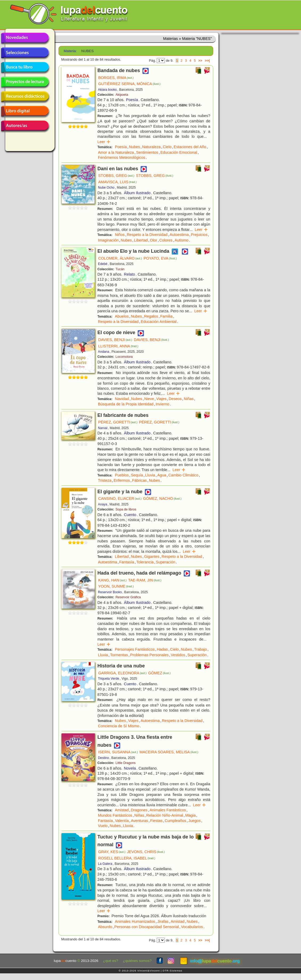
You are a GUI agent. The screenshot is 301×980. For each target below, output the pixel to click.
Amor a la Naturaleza (116, 152)
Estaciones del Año (190, 147)
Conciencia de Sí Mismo (119, 726)
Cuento (130, 515)
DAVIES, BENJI (115, 340)
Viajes (161, 399)
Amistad (122, 810)
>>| (207, 61)
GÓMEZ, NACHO (162, 499)
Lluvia (150, 475)
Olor (153, 240)
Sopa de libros (126, 509)
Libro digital (25, 111)
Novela (130, 768)
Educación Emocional (179, 152)
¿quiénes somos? (137, 961)
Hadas (162, 649)
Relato (130, 274)
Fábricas (139, 480)
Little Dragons (126, 763)
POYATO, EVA (160, 258)
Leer (104, 142)
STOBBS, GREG (116, 176)
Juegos (194, 821)
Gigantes (152, 557)
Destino (103, 758)
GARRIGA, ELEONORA (122, 673)
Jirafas (163, 921)
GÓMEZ (159, 673)
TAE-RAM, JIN (145, 580)
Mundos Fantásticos (115, 815)
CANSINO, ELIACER (120, 499)
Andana (104, 352)
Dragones (139, 810)
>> (200, 61)
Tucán (120, 269)
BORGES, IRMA (116, 78)
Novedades (25, 38)
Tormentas (119, 655)
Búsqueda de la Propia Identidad (126, 404)
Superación (166, 562)
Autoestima (179, 235)
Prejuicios (199, 235)
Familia (166, 316)
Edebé (103, 264)
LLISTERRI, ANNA (118, 346)
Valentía (122, 821)
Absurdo (105, 927)
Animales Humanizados (135, 921)
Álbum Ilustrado (137, 193)
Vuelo (103, 826)
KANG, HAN (112, 580)
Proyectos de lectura (25, 82)
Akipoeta (122, 95)
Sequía (137, 475)
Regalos (151, 316)
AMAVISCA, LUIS (117, 182)
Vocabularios (192, 927)
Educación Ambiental (159, 322)
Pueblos (122, 475)
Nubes (134, 147)
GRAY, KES (112, 852)
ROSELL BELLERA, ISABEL (127, 858)
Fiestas (156, 821)
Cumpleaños (176, 821)
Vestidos (178, 655)
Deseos (175, 399)
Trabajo (200, 649)
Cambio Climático (183, 475)
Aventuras (140, 821)
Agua (162, 475)
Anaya (103, 504)
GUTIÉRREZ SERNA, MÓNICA (129, 84)
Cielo (167, 147)
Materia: (70, 51)
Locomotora (124, 357)
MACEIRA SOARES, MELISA (169, 752)
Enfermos (122, 480)
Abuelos (122, 316)
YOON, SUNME (116, 586)
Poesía (132, 100)
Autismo (182, 240)
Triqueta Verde (109, 679)
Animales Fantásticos (168, 810)
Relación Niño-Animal (165, 815)
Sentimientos (147, 152)
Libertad (141, 240)
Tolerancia (145, 562)
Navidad (122, 399)
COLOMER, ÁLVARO (120, 258)
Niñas (189, 399)
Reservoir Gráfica (128, 597)
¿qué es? (111, 961)
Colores (166, 240)
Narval (103, 428)
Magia (190, 815)
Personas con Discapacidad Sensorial (147, 927)
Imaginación (108, 240)
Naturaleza (151, 147)
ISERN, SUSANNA (118, 752)
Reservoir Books (110, 592)
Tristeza (105, 480)
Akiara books (107, 90)
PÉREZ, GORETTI (118, 422)
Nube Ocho (106, 188)
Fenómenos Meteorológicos (122, 157)
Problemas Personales (149, 655)
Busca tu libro (25, 67)
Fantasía (127, 562)
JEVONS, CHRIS (146, 852)
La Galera (105, 864)
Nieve (149, 399)
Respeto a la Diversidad (147, 235)
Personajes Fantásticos (135, 649)
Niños (120, 235)
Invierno (162, 404)
